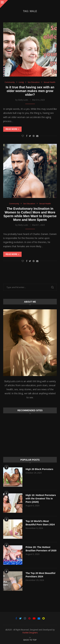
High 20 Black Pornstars (39, 469)
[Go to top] (30, 640)
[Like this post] (23, 136)
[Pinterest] (29, 618)
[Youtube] (34, 618)
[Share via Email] (37, 136)
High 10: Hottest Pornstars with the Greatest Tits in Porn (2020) (41, 498)
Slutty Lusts (23, 100)
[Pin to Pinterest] (34, 136)
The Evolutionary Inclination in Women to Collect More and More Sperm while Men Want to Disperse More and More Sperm (30, 214)
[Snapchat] (44, 618)
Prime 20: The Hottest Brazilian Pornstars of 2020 (41, 549)
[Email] (39, 618)
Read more (12, 129)
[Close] (4, 4)
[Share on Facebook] (27, 136)
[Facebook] (16, 618)
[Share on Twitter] (30, 136)
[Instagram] (25, 618)
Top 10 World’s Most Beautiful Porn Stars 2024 (40, 523)
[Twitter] (20, 618)
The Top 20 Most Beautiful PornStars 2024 (40, 575)
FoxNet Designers (30, 633)
